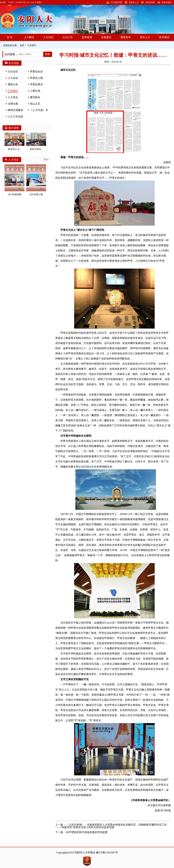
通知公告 (13, 84)
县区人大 (145, 37)
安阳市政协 (167, 2)
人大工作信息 (15, 117)
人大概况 (29, 37)
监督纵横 (87, 37)
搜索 (48, 54)
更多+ (47, 159)
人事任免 (35, 91)
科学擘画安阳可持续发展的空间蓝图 (87, 832)
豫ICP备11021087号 (107, 852)
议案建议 (106, 37)
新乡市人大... (15, 142)
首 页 (10, 37)
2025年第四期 (15, 180)
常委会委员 (36, 84)
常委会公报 (36, 78)
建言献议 (35, 97)
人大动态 (48, 37)
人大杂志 (13, 97)
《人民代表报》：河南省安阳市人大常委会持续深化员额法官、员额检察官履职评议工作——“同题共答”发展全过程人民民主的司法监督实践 (111, 826)
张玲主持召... (36, 142)
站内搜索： (11, 54)
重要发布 (126, 37)
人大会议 (13, 78)
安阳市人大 (134, 2)
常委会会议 (36, 71)
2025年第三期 (36, 180)
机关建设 (164, 37)
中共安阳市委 (116, 2)
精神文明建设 (15, 110)
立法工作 (68, 37)
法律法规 (13, 104)
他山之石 (35, 104)
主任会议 (13, 71)
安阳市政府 (150, 2)
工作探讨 (32, 45)
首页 (22, 45)
